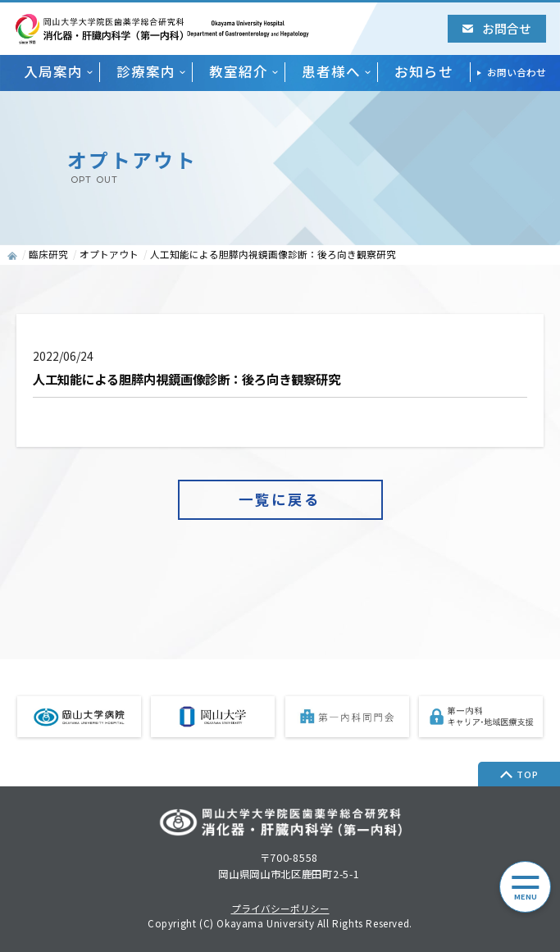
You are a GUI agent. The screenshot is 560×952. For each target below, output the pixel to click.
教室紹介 (239, 72)
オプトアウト (109, 254)
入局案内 (53, 72)
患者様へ (331, 72)
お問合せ (497, 28)
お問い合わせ (517, 72)
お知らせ (424, 72)
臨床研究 (48, 254)
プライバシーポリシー (280, 909)
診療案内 (146, 72)
